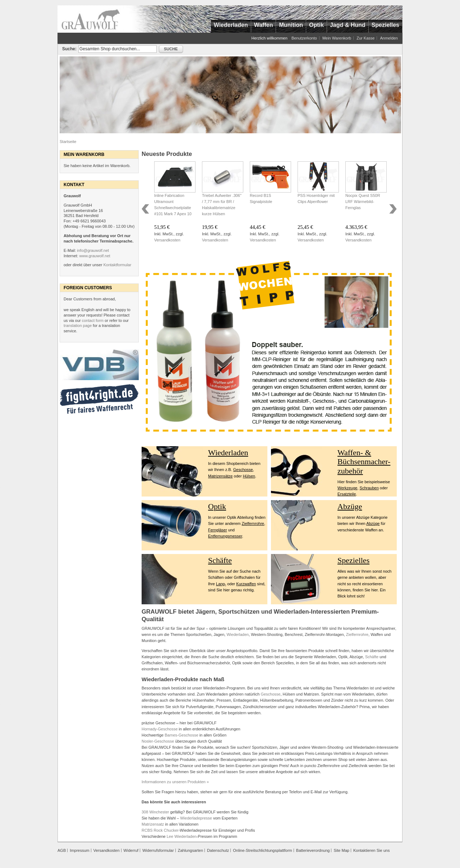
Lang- (221, 584)
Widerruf (131, 850)
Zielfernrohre (253, 523)
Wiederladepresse (196, 818)
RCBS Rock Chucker (160, 830)
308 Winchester (155, 812)
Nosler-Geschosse (158, 741)
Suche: (69, 49)
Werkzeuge (347, 488)
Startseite (68, 142)
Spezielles (353, 560)
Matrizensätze (220, 476)
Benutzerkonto (304, 38)
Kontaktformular (118, 265)
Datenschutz (218, 850)
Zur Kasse (365, 38)
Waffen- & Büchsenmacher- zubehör (364, 462)
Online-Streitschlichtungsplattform (262, 850)
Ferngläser (218, 530)
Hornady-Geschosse (160, 729)
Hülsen (249, 476)
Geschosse (243, 470)
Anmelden (389, 38)
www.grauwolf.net (95, 256)
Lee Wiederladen (182, 836)
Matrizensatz (153, 824)
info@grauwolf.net (93, 250)
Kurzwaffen (246, 584)
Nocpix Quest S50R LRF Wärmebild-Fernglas (363, 202)
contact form (93, 320)
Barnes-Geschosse (181, 735)
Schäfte (220, 560)
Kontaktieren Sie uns (372, 850)
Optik (217, 506)
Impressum (79, 850)
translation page (78, 325)
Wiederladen (228, 453)
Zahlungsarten (190, 850)
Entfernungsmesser (225, 536)
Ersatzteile (347, 494)
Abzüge (350, 506)
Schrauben (369, 488)
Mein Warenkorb (337, 38)
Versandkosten (167, 240)
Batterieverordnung (313, 850)
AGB (62, 850)
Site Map (341, 850)
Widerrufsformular (158, 850)
